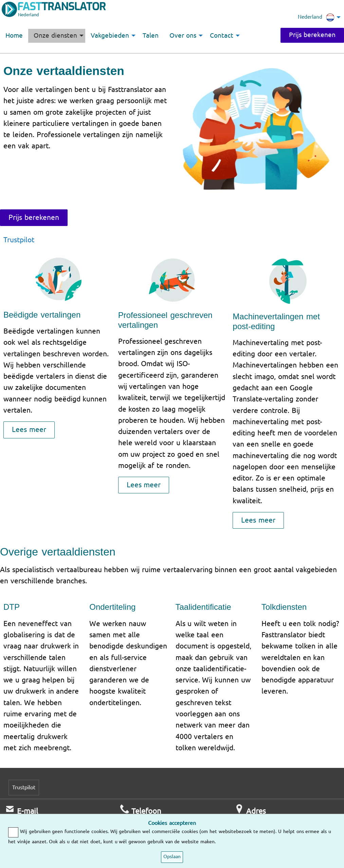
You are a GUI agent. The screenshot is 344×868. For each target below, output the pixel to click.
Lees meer (29, 430)
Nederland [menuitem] (316, 17)
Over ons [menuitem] (183, 36)
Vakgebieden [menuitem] (110, 36)
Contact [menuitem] (222, 36)
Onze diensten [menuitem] (55, 36)
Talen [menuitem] (151, 36)
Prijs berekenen (312, 35)
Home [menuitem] (14, 36)
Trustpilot (19, 240)
